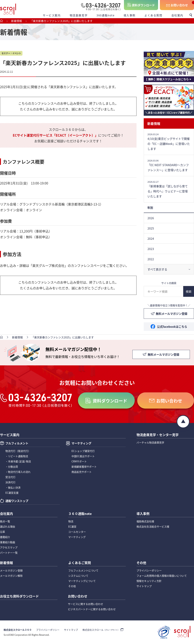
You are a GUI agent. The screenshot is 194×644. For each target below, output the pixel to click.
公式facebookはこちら (172, 326)
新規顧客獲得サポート (84, 467)
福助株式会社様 (145, 521)
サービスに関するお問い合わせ (86, 604)
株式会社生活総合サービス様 (153, 526)
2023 (151, 249)
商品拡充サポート (82, 472)
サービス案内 (52, 15)
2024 (151, 238)
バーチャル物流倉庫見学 (150, 442)
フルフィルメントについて (83, 570)
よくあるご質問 (80, 563)
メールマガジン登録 (11, 570)
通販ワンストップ (17, 501)
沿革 (3, 532)
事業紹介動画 (8, 542)
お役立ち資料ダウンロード (19, 596)
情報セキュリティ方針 (149, 581)
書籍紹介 (5, 537)
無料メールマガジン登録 (172, 314)
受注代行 (10, 477)
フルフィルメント (17, 443)
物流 (71, 521)
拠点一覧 (5, 521)
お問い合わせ (179, 5)
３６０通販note (80, 514)
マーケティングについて (82, 581)
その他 (72, 586)
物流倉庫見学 (79, 15)
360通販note (105, 15)
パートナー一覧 (9, 553)
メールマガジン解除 (11, 576)
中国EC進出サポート (83, 456)
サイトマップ (144, 586)
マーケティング (81, 443)
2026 (151, 218)
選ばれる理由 (8, 526)
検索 (189, 291)
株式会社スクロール (101, 630)
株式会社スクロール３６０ (18, 630)
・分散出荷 (12, 467)
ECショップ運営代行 (83, 451)
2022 (151, 259)
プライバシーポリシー (149, 570)
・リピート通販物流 (17, 456)
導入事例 (130, 15)
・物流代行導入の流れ (18, 472)
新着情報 (154, 123)
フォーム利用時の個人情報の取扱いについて (162, 576)
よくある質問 (153, 15)
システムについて (78, 576)
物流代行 (18, 451)
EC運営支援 (12, 493)
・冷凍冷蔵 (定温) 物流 (18, 461)
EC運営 (72, 526)
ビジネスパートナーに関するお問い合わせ (92, 609)
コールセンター (77, 532)
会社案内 (177, 15)
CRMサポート (79, 461)
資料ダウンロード (143, 5)
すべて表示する (157, 269)
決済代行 (10, 482)
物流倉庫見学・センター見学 (158, 435)
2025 (151, 228)
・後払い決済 (13, 487)
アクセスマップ (9, 547)
